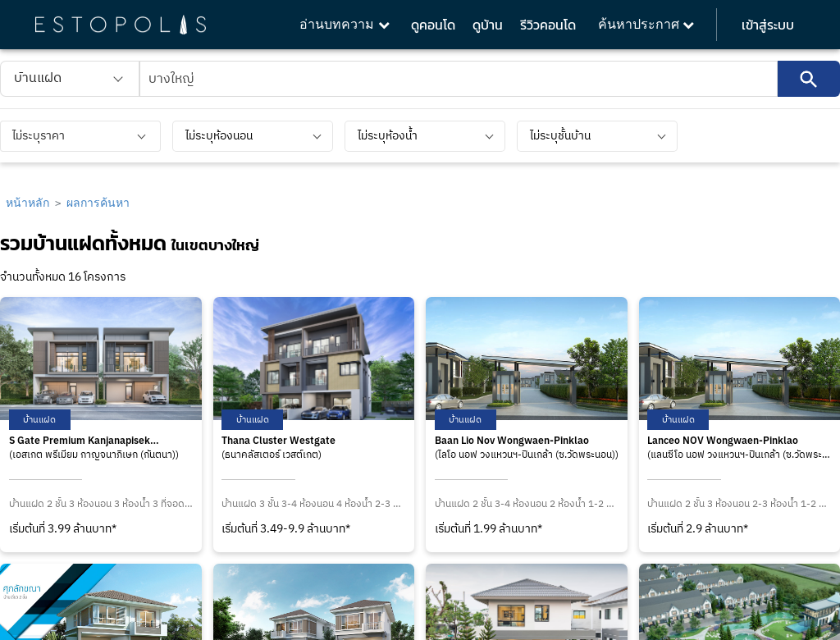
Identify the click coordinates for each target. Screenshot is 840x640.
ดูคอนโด (433, 25)
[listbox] (70, 79)
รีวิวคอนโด (548, 25)
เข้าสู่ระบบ (768, 25)
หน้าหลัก (27, 202)
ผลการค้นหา (98, 202)
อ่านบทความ (344, 24)
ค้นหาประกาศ (646, 24)
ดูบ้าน (488, 25)
